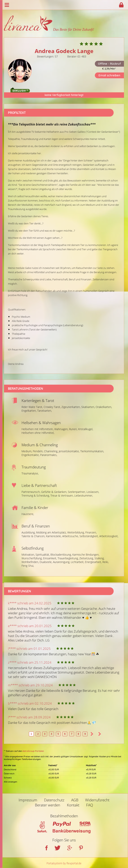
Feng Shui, (28, 566)
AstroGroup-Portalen (33, 751)
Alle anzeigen (10, 782)
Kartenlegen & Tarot (38, 401)
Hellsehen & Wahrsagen (41, 423)
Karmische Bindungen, (86, 555)
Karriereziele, (54, 536)
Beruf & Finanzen (36, 526)
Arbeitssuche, (70, 536)
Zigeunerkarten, (71, 407)
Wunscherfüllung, (32, 558)
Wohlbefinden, (30, 562)
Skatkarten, (88, 407)
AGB (75, 800)
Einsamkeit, (50, 558)
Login (121, 5)
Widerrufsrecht (97, 800)
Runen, (73, 429)
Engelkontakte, (30, 455)
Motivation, (28, 555)
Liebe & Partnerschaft (39, 485)
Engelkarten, (29, 411)
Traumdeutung (34, 467)
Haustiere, (28, 514)
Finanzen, (91, 532)
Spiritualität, (43, 555)
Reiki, (106, 562)
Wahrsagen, (61, 429)
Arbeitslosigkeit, (109, 536)
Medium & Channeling (40, 445)
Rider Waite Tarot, (32, 407)
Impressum (28, 800)
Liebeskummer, (84, 495)
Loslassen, (93, 492)
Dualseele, (46, 562)
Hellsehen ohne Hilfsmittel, (38, 433)
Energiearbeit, (93, 562)
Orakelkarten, (104, 407)
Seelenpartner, (77, 492)
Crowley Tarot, (52, 407)
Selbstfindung (33, 548)
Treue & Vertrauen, (62, 495)
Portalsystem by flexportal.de (64, 863)
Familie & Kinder (35, 508)
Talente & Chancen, (33, 536)
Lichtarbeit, (77, 562)
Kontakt (73, 805)
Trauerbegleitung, (68, 558)
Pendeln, (38, 451)
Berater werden (48, 805)
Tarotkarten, (45, 411)
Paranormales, (49, 455)
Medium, (27, 451)
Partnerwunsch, (31, 492)
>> (100, 734)
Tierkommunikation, (92, 451)
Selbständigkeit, (89, 536)
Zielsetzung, (86, 558)
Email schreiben (109, 75)
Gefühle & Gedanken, (54, 492)
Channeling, (51, 451)
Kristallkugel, (86, 429)
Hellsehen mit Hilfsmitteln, (38, 429)
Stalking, (99, 558)
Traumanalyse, (30, 473)
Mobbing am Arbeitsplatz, (51, 532)
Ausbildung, (28, 532)
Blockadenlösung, (61, 555)
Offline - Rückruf (109, 64)
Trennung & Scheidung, (36, 495)
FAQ (90, 805)
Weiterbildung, (76, 532)
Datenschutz (54, 800)
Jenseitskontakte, (69, 451)
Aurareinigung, (61, 562)
